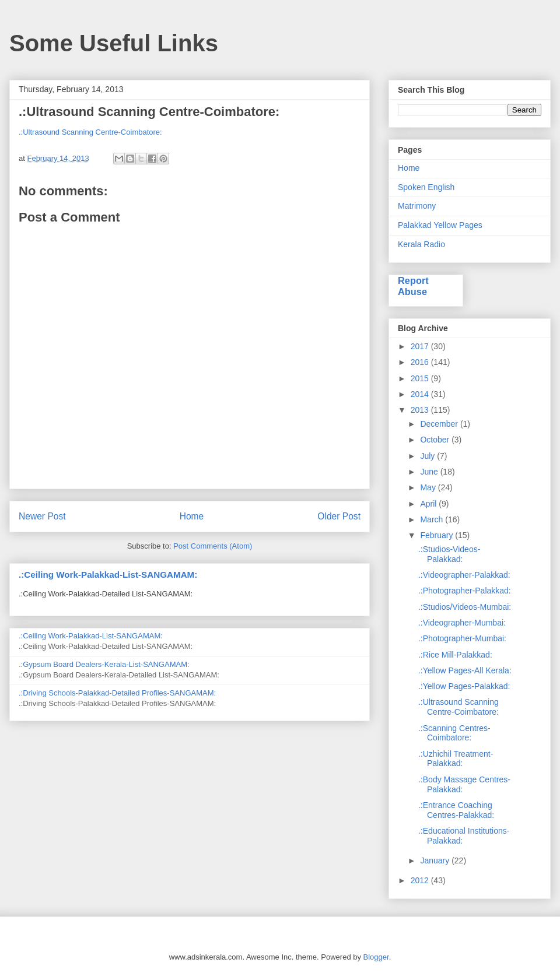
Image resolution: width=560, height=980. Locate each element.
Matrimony (417, 206)
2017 (421, 346)
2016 (421, 362)
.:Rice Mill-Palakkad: (455, 655)
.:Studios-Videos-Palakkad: (449, 554)
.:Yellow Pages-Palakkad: (464, 686)
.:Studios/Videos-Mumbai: (465, 607)
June (430, 472)
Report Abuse (413, 286)
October (436, 440)
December (440, 424)
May (429, 487)
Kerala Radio (421, 244)
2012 (421, 880)
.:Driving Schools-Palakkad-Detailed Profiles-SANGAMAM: (117, 693)
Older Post (339, 516)
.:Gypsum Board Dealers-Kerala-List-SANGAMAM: (104, 664)
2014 (421, 394)
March (433, 519)
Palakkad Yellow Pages (440, 225)
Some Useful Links (114, 43)
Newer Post (42, 516)
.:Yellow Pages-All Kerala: (465, 670)
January (436, 860)
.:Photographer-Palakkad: (465, 591)
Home (192, 516)
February (437, 535)
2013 (421, 410)
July (428, 456)
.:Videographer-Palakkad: (464, 575)
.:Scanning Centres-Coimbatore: (454, 733)
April (429, 504)
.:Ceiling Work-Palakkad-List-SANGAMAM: (108, 575)
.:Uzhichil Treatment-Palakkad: (456, 759)
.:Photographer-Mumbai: (462, 638)
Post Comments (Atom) (213, 546)
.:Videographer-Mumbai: (462, 623)
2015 (421, 378)
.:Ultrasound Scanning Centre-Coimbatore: (90, 132)
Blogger (376, 957)
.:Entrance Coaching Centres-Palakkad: (456, 810)
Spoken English (426, 187)
